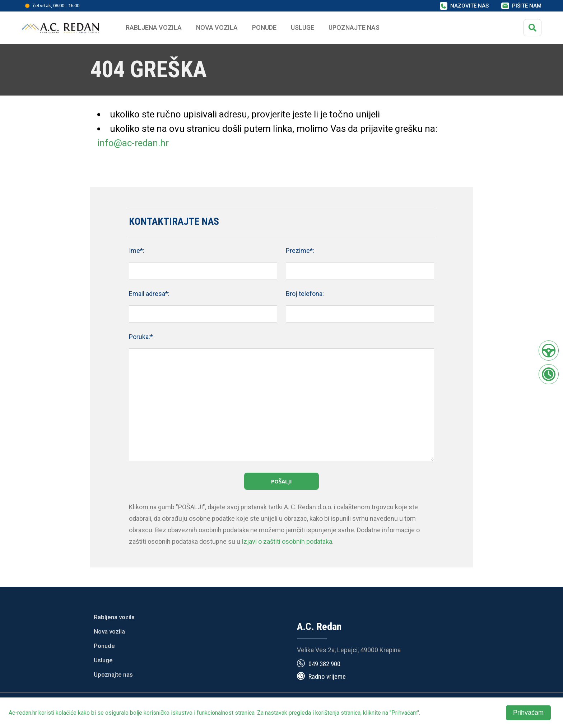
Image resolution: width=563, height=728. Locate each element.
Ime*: (137, 251)
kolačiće (66, 713)
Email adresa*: (149, 294)
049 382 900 (324, 664)
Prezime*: (300, 251)
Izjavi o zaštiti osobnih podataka (287, 541)
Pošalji (281, 481)
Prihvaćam (528, 713)
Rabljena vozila (114, 617)
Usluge (303, 27)
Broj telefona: (305, 294)
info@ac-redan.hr (133, 143)
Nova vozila (217, 27)
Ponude (104, 646)
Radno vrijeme (327, 676)
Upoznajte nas (113, 674)
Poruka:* (141, 337)
